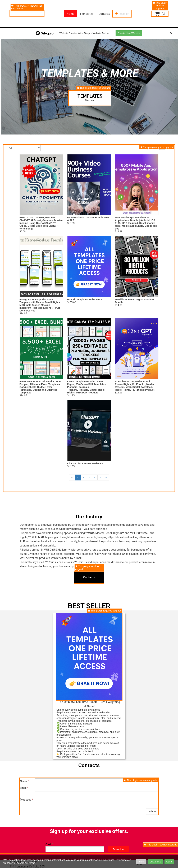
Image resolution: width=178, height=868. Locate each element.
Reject (141, 862)
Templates (86, 14)
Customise (155, 862)
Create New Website (129, 33)
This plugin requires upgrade (27, 7)
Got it (169, 862)
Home (70, 14)
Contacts (104, 14)
